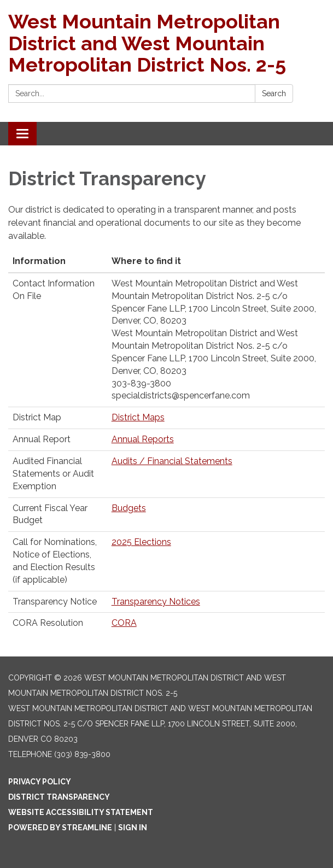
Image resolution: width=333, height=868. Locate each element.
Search (274, 93)
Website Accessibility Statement (81, 812)
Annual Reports (143, 439)
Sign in (133, 828)
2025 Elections (141, 542)
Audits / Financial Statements (172, 461)
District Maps (138, 417)
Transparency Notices (156, 602)
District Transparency (59, 797)
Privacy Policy (40, 782)
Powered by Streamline (60, 828)
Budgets (129, 508)
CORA (124, 623)
